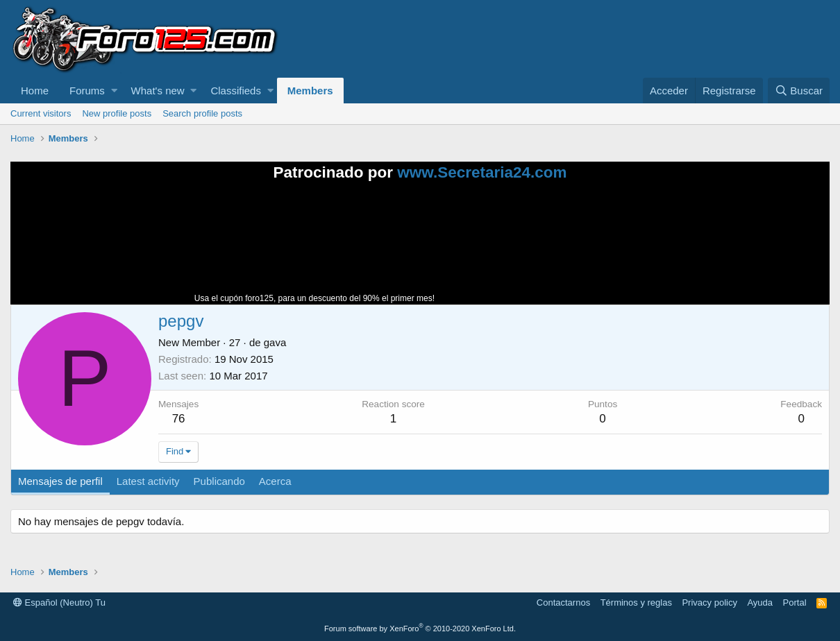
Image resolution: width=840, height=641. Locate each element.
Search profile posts (202, 113)
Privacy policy (709, 602)
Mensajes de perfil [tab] (60, 481)
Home (35, 91)
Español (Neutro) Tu (59, 602)
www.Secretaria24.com (482, 172)
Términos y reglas (636, 602)
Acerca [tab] (275, 481)
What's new (158, 91)
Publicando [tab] (219, 481)
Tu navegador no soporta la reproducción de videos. (541, 249)
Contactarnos (563, 602)
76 (179, 419)
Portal (795, 602)
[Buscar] (799, 91)
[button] (114, 91)
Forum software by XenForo (420, 629)
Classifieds (236, 91)
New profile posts (117, 113)
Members (310, 91)
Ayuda (760, 602)
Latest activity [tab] (148, 481)
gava (275, 342)
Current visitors (41, 113)
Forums (87, 91)
